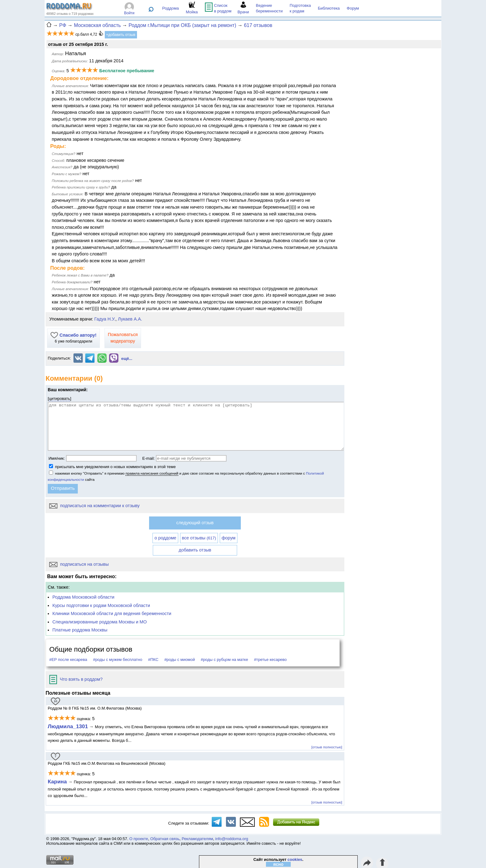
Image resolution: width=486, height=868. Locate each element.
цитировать (60, 399)
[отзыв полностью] (327, 747)
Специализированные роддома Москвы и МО (100, 622)
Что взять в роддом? (76, 679)
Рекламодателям (197, 839)
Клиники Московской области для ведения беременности (112, 613)
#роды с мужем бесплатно (118, 660)
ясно (278, 864)
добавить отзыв (195, 550)
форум (229, 538)
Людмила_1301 (68, 726)
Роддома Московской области (83, 597)
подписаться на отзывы (79, 564)
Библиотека (329, 8)
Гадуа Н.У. (105, 319)
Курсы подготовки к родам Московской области (101, 605)
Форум (353, 8)
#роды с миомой (180, 660)
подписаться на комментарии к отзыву (94, 506)
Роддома (170, 8)
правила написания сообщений (152, 473)
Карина (57, 782)
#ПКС (153, 660)
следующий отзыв (195, 523)
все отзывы (199, 538)
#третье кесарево (270, 660)
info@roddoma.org (232, 839)
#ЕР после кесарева (68, 660)
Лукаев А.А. (130, 319)
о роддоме (165, 538)
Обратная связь (165, 839)
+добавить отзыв (121, 35)
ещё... (127, 359)
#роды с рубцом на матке (225, 660)
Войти (129, 13)
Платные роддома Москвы (80, 630)
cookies (295, 859)
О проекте (139, 839)
